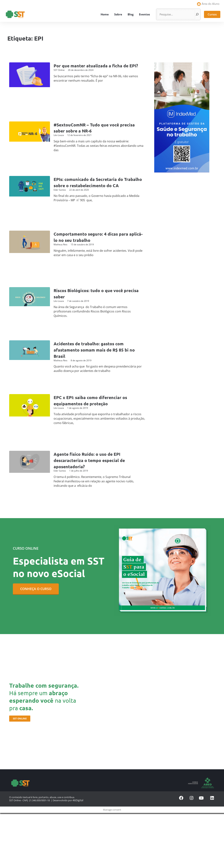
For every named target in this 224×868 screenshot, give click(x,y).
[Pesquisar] (197, 14)
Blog (131, 14)
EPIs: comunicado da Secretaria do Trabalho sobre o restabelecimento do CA (97, 185)
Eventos (144, 14)
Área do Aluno (211, 4)
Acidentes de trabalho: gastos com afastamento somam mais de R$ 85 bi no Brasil (99, 350)
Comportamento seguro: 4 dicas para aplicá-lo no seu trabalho (95, 237)
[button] (212, 14)
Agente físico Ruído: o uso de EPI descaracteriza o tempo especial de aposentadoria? (93, 460)
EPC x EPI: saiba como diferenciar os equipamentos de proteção (94, 400)
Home (105, 14)
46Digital (77, 800)
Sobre (118, 14)
